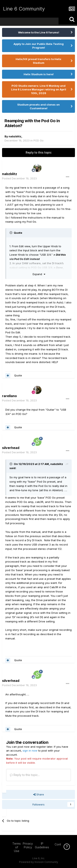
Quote (18, 375)
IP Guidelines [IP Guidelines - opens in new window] (42, 845)
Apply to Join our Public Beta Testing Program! (39, 46)
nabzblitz (15, 136)
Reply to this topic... (25, 775)
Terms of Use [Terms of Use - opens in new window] (17, 847)
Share (39, 794)
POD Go (38, 140)
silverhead (11, 448)
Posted (19, 178)
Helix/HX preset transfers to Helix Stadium (38, 61)
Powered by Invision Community (39, 862)
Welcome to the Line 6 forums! (39, 32)
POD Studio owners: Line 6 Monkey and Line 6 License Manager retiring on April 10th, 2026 (39, 89)
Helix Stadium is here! (39, 74)
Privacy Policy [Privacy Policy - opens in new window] (28, 845)
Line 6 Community (24, 9)
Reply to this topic (39, 152)
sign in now (30, 751)
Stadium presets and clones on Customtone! (38, 106)
